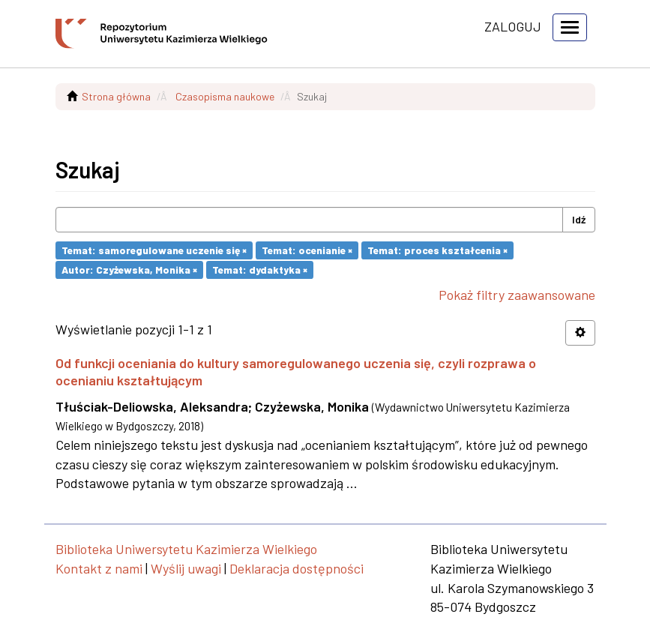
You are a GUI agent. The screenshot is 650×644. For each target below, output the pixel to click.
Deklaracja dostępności (297, 568)
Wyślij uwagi (186, 568)
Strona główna (116, 96)
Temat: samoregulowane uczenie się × (154, 250)
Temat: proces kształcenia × (437, 250)
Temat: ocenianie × (307, 250)
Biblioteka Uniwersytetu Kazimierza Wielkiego (186, 549)
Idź (579, 219)
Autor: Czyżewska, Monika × (129, 270)
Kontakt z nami (99, 568)
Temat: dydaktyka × (260, 270)
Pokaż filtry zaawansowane (517, 295)
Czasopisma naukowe (225, 96)
